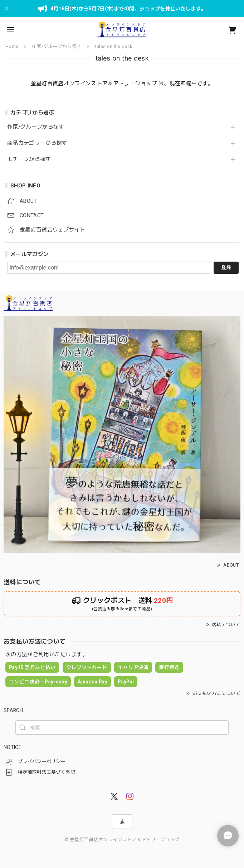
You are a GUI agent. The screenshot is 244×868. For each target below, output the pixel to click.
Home (12, 46)
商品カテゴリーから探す (37, 143)
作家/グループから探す (36, 127)
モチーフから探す (29, 159)
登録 (226, 267)
